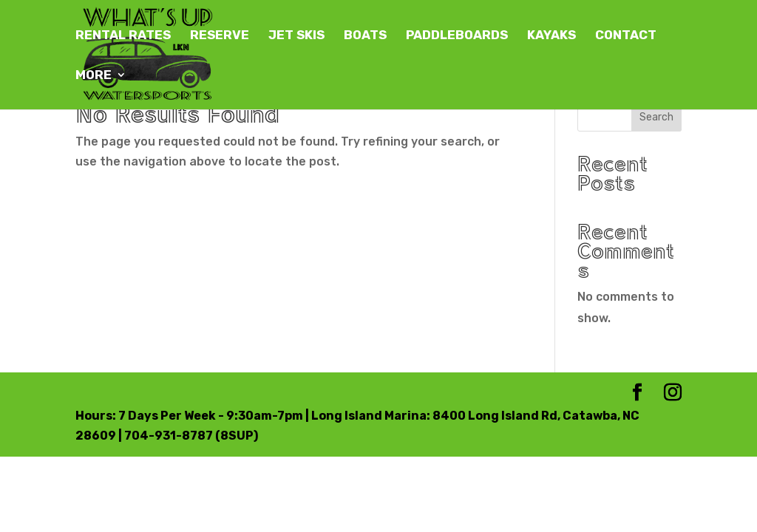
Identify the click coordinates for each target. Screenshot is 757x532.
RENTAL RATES (123, 36)
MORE (94, 76)
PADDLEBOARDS (457, 36)
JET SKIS (296, 36)
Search (656, 117)
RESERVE (220, 36)
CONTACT (626, 36)
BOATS (365, 36)
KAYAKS (551, 36)
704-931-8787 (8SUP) (191, 436)
